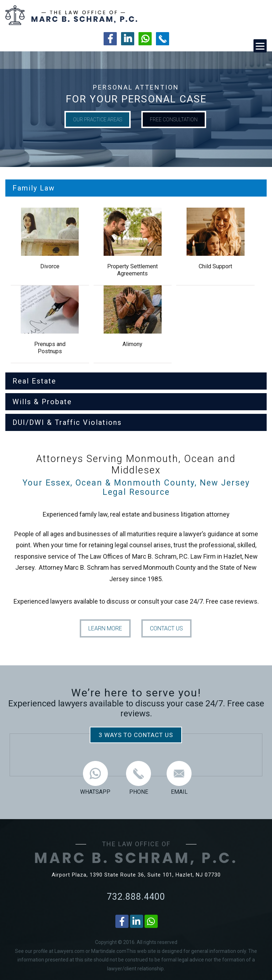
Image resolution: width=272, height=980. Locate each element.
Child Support (215, 266)
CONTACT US (166, 628)
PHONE (138, 778)
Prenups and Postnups (50, 348)
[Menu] (260, 46)
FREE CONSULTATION (174, 120)
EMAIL (179, 778)
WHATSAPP (95, 778)
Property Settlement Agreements (132, 270)
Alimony (132, 344)
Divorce (50, 266)
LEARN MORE (105, 628)
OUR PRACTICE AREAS (98, 120)
